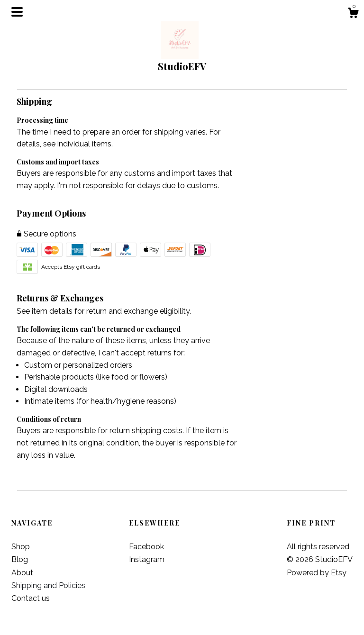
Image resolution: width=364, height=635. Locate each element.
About (22, 573)
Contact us (31, 598)
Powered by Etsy (317, 573)
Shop (21, 547)
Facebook (146, 547)
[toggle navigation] (17, 12)
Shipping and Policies (48, 585)
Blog (20, 559)
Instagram (147, 559)
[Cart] (353, 14)
